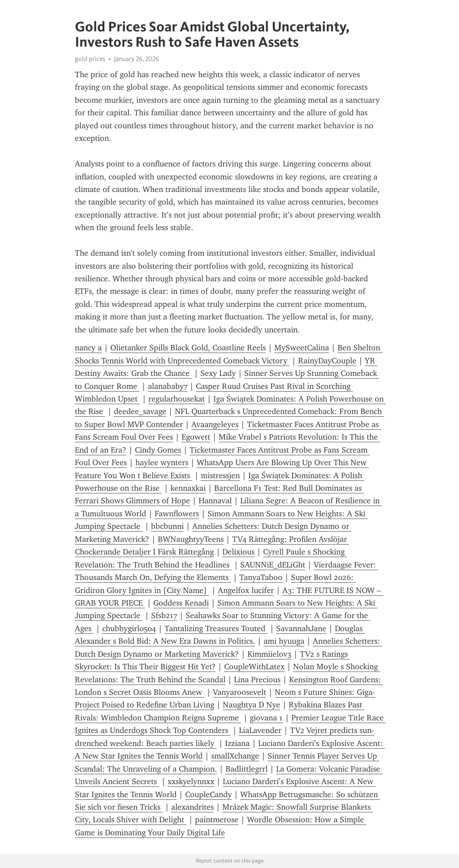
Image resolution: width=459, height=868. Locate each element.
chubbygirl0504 (129, 628)
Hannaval (215, 501)
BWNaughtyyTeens (191, 539)
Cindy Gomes (158, 450)
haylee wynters (162, 462)
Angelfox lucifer (246, 590)
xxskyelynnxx (191, 781)
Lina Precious (257, 680)
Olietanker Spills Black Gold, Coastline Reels (188, 348)
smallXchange (235, 756)
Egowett (196, 437)
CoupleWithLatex (254, 667)
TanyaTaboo (261, 577)
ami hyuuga (284, 641)
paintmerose (217, 820)
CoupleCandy (208, 794)
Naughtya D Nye (251, 705)
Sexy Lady (218, 373)
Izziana (237, 743)
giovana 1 (266, 718)
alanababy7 (168, 386)
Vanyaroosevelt (240, 692)
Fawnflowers (177, 514)
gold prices (90, 59)
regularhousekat (177, 399)
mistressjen (220, 475)
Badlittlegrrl (247, 769)
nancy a (88, 348)
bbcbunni (167, 526)
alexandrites (193, 807)
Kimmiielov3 (269, 654)
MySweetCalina (302, 348)
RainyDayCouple (327, 361)
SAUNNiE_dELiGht (273, 565)
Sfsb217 (164, 615)
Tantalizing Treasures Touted (216, 628)
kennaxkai (188, 488)
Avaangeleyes (215, 424)
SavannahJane (301, 628)
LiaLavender (260, 730)
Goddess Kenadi (181, 603)
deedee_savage (140, 411)
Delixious (238, 552)
